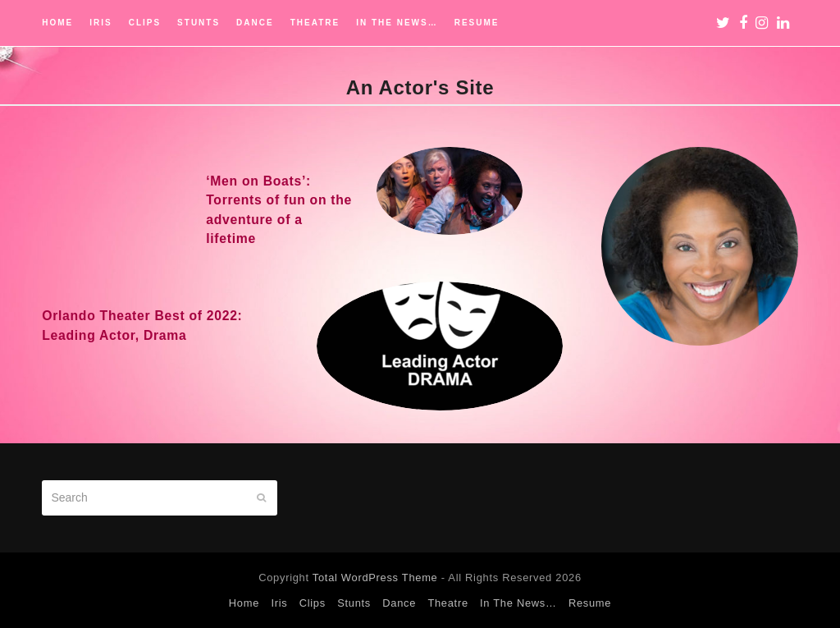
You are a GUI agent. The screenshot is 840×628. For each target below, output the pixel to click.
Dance (399, 603)
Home (244, 603)
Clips (313, 603)
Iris (279, 603)
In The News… (518, 603)
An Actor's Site (420, 87)
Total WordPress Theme (375, 578)
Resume (590, 603)
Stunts (354, 603)
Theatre (447, 603)
